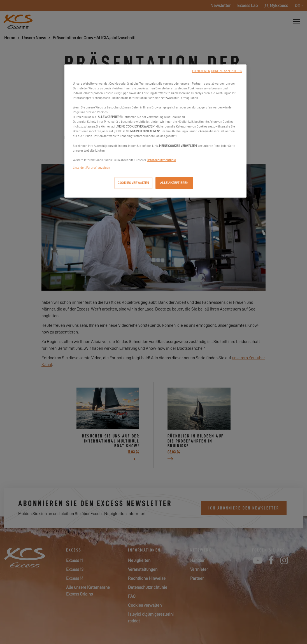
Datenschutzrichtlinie (161, 160)
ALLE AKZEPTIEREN (174, 183)
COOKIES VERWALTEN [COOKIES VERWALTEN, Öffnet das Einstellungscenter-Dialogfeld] (133, 183)
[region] (155, 131)
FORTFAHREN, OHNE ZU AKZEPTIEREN (217, 71)
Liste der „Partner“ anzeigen (91, 168)
